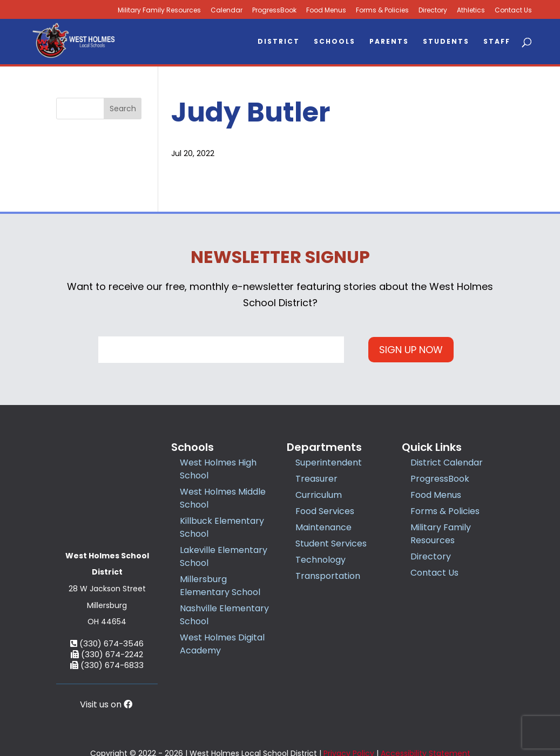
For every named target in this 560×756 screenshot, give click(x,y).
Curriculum (319, 495)
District (279, 42)
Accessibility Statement (426, 714)
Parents (389, 42)
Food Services (325, 511)
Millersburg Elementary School (220, 586)
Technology (321, 560)
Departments (324, 447)
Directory (433, 11)
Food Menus (326, 11)
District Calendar (447, 463)
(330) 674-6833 (107, 614)
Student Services (331, 544)
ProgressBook (274, 11)
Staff (497, 42)
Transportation (328, 576)
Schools (335, 42)
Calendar (227, 11)
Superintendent (329, 463)
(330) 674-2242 (107, 603)
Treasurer (316, 479)
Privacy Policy (349, 714)
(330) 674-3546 (107, 593)
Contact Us (513, 11)
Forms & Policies (382, 11)
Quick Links (432, 447)
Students (446, 42)
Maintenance (323, 527)
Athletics (471, 11)
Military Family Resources (441, 534)
